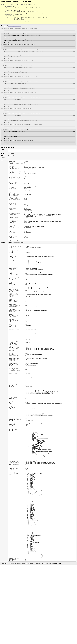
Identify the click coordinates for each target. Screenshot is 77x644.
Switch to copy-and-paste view (15, 27)
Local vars (7, 33)
